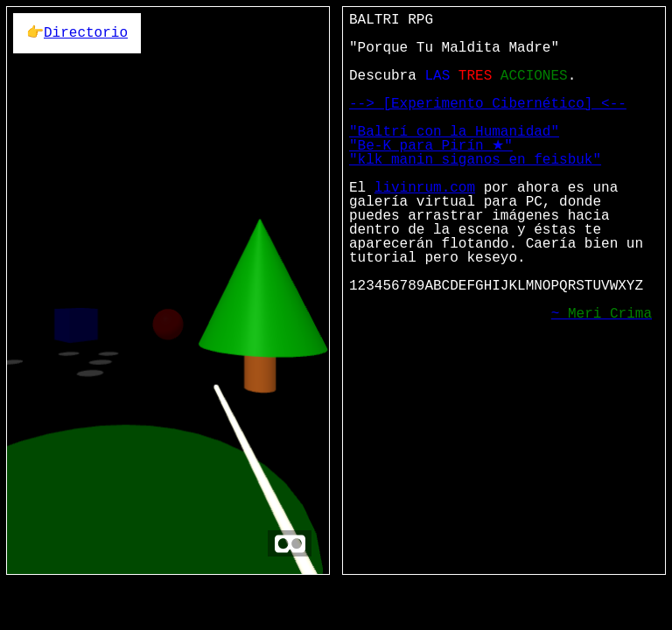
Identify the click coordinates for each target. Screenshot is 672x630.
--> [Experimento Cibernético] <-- (488, 104)
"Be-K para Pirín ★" (431, 146)
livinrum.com (425, 188)
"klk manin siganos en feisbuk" (475, 160)
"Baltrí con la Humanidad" (454, 132)
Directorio (86, 33)
